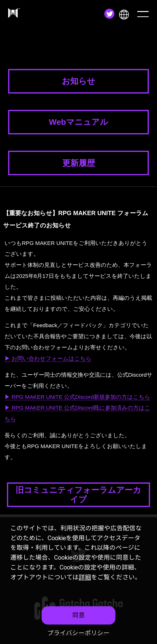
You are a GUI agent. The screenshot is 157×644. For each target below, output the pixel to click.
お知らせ (78, 81)
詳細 (85, 577)
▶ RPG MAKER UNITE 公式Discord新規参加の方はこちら (77, 397)
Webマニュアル (78, 122)
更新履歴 (79, 163)
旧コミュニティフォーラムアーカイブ (78, 495)
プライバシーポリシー (78, 633)
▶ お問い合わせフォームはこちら (48, 358)
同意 (79, 615)
